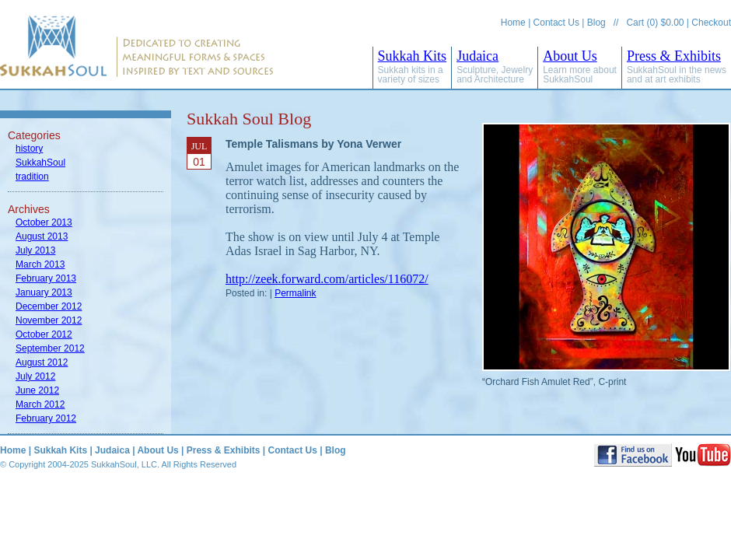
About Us (580, 66)
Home (513, 23)
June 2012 (37, 390)
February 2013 (46, 278)
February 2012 (46, 418)
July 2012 (35, 376)
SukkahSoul (40, 163)
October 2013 (44, 222)
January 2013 (44, 292)
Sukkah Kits (413, 66)
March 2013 (40, 264)
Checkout (711, 23)
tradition (32, 177)
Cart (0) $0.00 (655, 23)
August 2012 (42, 362)
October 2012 (44, 334)
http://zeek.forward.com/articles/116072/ (327, 279)
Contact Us (556, 23)
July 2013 (35, 250)
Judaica (495, 66)
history (29, 149)
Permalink (295, 293)
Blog (596, 23)
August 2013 (42, 236)
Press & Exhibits (677, 66)
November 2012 (49, 320)
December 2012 (49, 306)
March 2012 (40, 404)
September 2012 (50, 348)
